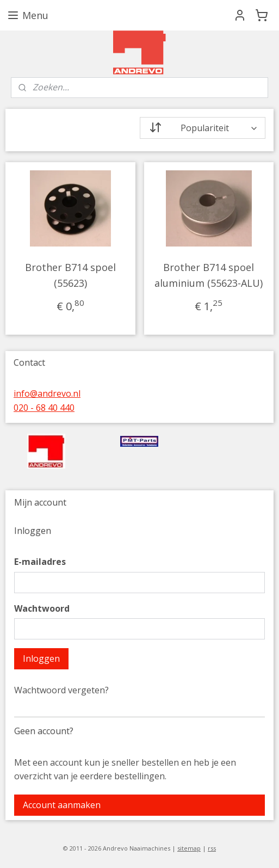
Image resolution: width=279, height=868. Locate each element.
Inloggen (41, 658)
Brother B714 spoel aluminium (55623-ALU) (209, 275)
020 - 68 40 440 (44, 408)
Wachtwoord (42, 608)
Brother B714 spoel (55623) (70, 275)
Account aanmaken (62, 805)
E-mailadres (40, 562)
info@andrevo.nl (47, 393)
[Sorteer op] (203, 128)
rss (212, 848)
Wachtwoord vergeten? (61, 690)
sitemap (189, 848)
